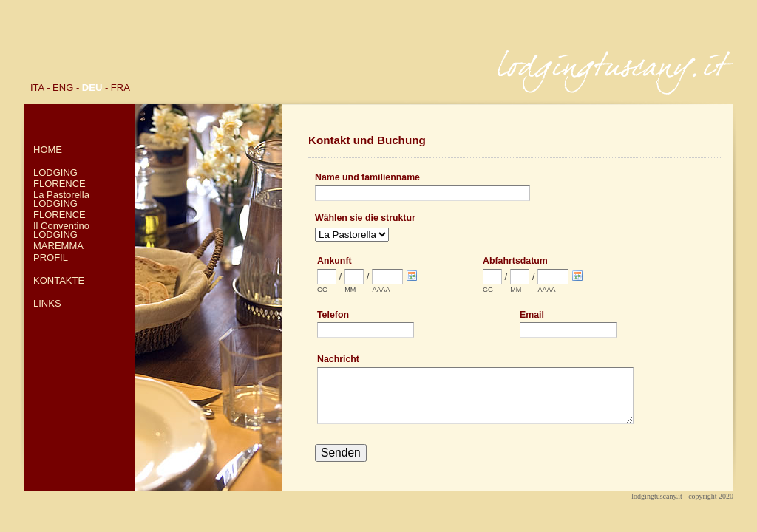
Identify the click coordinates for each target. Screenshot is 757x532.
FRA (120, 88)
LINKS (47, 303)
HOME (48, 150)
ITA (37, 88)
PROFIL (51, 258)
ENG (63, 88)
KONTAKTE (59, 280)
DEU (92, 88)
